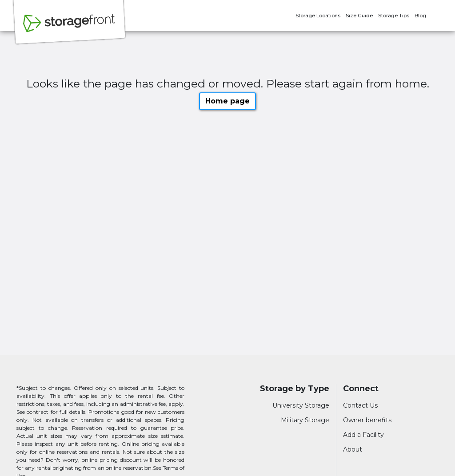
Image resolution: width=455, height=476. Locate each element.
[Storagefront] (69, 28)
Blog (420, 16)
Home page (227, 101)
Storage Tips (394, 16)
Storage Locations (318, 16)
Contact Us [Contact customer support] (360, 405)
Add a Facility (363, 435)
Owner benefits (367, 420)
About (353, 449)
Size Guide (359, 16)
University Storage (301, 405)
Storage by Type (295, 389)
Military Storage (305, 420)
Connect (361, 389)
